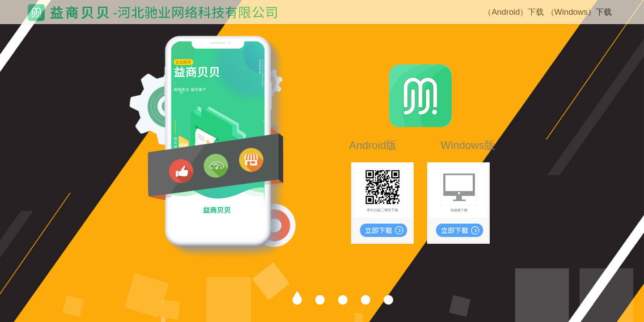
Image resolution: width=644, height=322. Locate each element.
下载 (536, 12)
